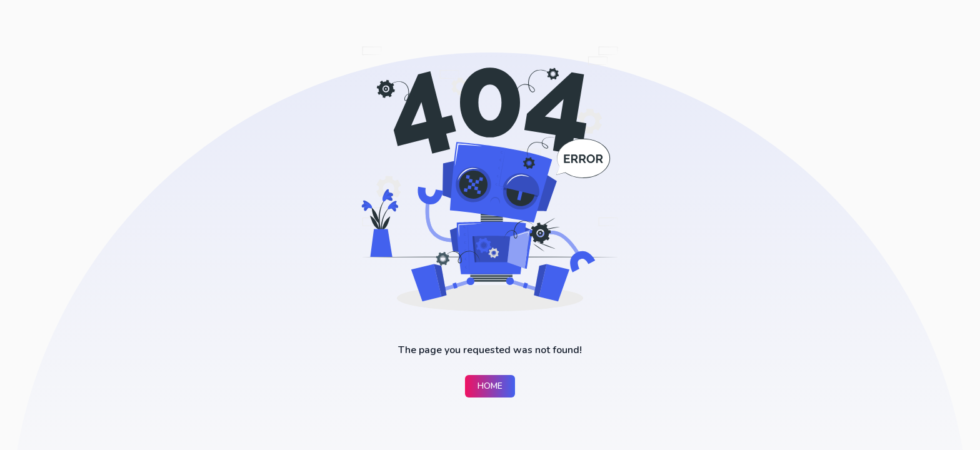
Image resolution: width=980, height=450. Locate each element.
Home (490, 386)
